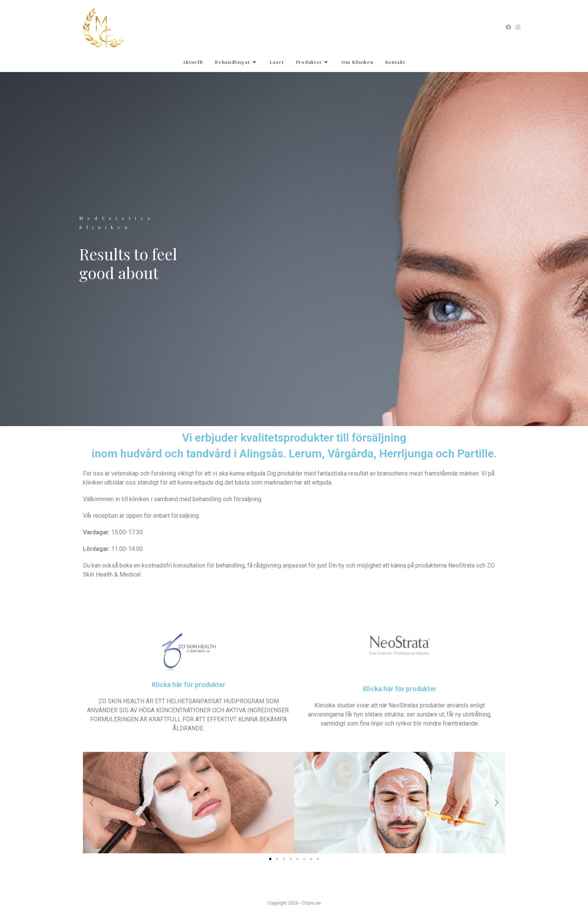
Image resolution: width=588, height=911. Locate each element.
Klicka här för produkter (189, 685)
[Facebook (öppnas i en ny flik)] (508, 28)
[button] (91, 803)
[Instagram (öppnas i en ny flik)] (517, 28)
